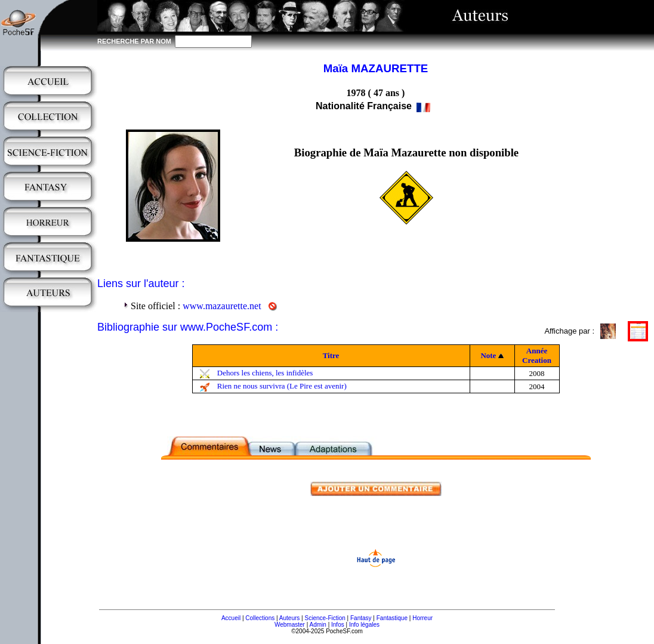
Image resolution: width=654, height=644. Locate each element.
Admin (318, 625)
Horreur (422, 618)
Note (488, 355)
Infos (338, 625)
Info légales (364, 625)
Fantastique (392, 618)
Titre (331, 355)
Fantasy (361, 618)
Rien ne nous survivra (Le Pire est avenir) (282, 386)
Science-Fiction (325, 618)
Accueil (231, 618)
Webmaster (290, 625)
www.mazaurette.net (222, 306)
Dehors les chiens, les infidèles (265, 373)
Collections (260, 618)
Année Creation (537, 355)
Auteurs (289, 618)
